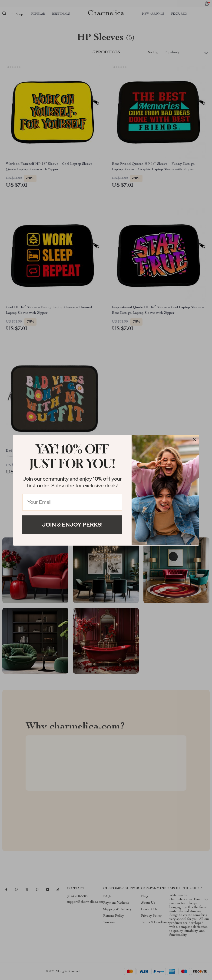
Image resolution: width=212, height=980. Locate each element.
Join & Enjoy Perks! (72, 525)
